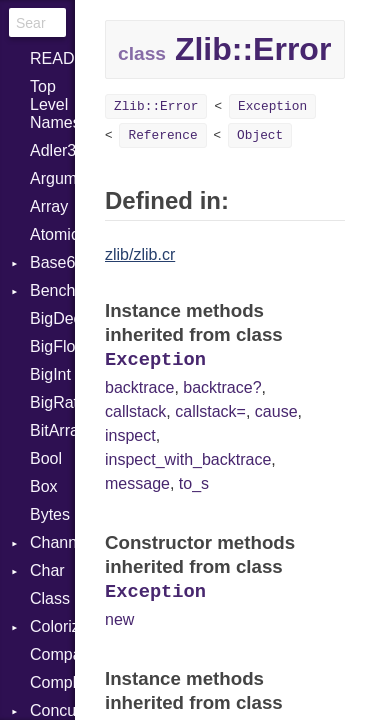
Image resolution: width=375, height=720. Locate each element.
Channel (52, 542)
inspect (130, 435)
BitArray (52, 430)
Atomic (52, 234)
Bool (46, 458)
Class (50, 598)
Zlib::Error (156, 106)
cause (276, 411)
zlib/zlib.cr (140, 254)
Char (47, 570)
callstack (135, 411)
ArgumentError (52, 178)
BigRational (52, 402)
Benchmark (52, 290)
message (137, 483)
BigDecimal (52, 318)
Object (260, 135)
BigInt (50, 374)
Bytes (50, 514)
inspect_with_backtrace (188, 459)
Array (49, 206)
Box (44, 486)
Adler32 (52, 150)
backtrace (139, 387)
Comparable (52, 654)
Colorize (52, 626)
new (119, 619)
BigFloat (52, 346)
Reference (162, 135)
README (52, 58)
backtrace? (222, 387)
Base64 (52, 262)
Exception (272, 106)
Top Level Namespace (52, 104)
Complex (52, 682)
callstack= (210, 411)
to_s (194, 483)
